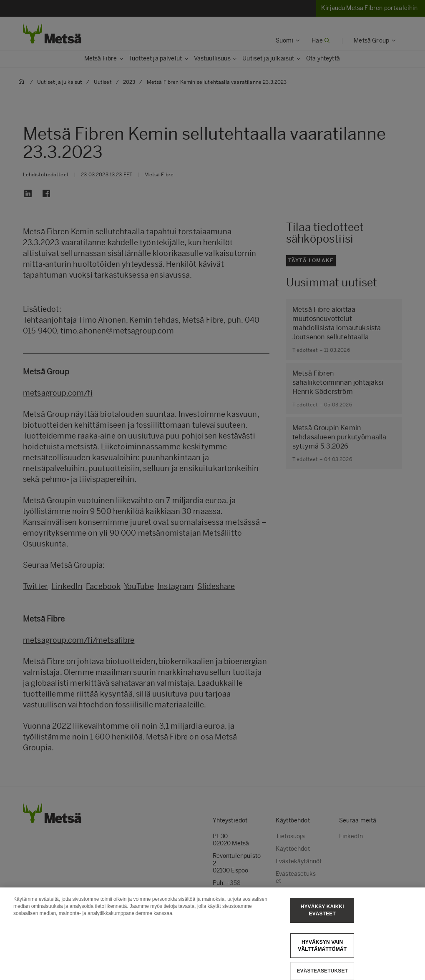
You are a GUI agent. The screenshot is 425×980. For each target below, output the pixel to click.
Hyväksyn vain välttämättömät (322, 950)
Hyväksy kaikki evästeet (322, 915)
